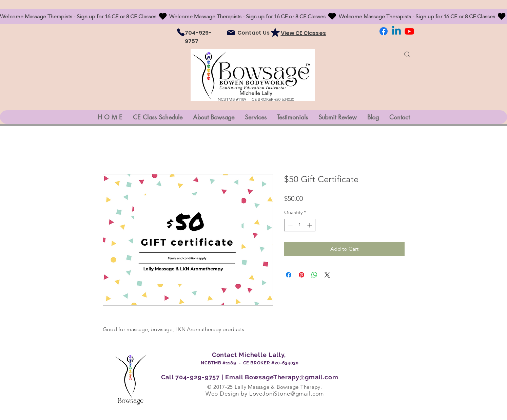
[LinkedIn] (396, 31)
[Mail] (231, 33)
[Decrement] (289, 225)
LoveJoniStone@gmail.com (287, 394)
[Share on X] (327, 275)
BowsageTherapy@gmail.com (292, 377)
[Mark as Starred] (275, 32)
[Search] (407, 55)
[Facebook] (384, 31)
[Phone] (181, 32)
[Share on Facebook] (289, 275)
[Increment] (310, 225)
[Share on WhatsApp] (314, 275)
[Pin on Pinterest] (301, 275)
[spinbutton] (300, 225)
